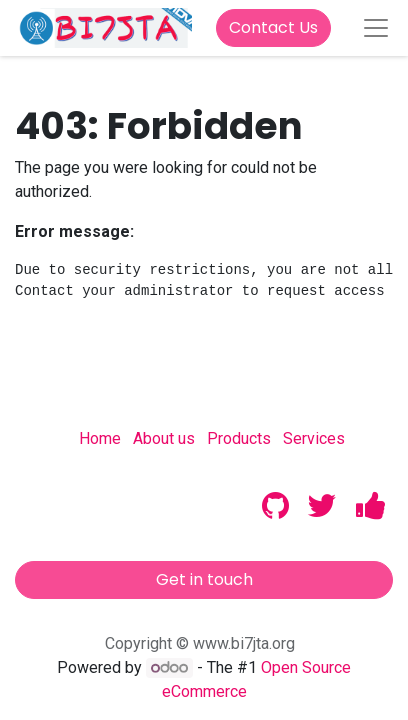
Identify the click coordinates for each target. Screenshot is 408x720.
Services (314, 438)
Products (239, 438)
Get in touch (204, 579)
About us (164, 438)
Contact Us (273, 27)
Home (100, 438)
